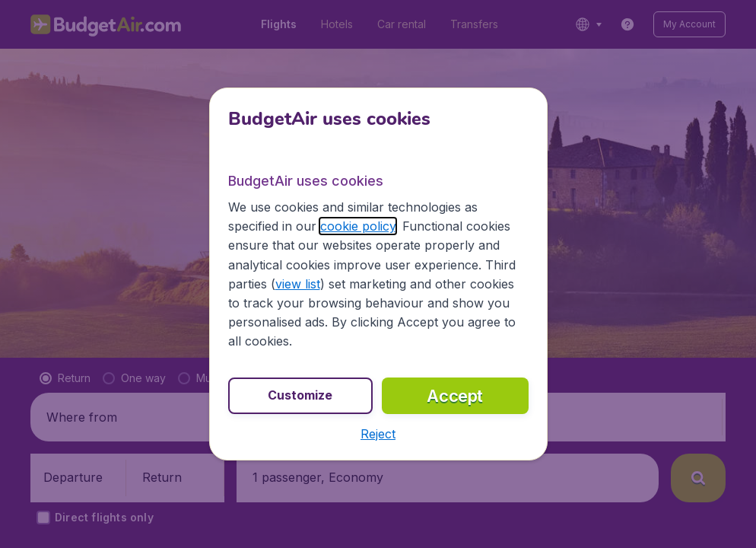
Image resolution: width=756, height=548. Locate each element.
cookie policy (358, 226)
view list (298, 284)
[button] (378, 434)
